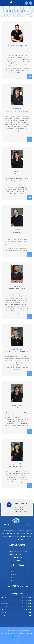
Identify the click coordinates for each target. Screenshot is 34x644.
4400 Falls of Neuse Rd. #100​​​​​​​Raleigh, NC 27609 (21, 509)
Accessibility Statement (9, 633)
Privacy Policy (21, 633)
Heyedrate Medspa (15, 557)
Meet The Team (18, 575)
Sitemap (29, 633)
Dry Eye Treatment (15, 560)
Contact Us (16, 581)
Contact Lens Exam (15, 554)
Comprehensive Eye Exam (18, 551)
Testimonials (17, 578)
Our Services (17, 572)
